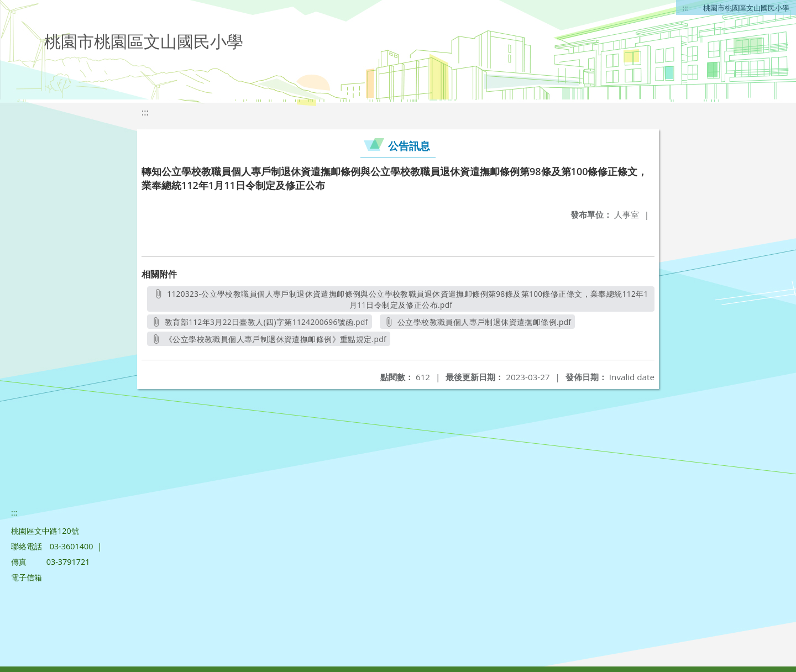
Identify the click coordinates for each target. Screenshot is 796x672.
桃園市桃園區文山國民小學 (746, 8)
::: (685, 8)
